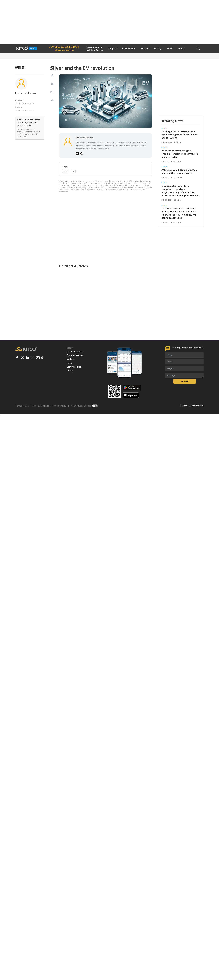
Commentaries (74, 929)
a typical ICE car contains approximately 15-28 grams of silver (111, 277)
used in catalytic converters (122, 235)
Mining (70, 933)
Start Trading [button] (181, 121)
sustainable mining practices (100, 632)
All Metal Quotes (75, 914)
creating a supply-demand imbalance (89, 407)
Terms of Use (22, 969)
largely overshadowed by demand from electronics (99, 452)
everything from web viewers (86, 353)
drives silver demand (112, 330)
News (69, 926)
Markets (71, 922)
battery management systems (95, 314)
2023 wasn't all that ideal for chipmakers (91, 489)
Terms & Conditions (41, 969)
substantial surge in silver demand (127, 585)
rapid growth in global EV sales (114, 505)
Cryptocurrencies (75, 918)
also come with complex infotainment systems (99, 350)
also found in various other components (93, 260)
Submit (185, 944)
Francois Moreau (28, 93)
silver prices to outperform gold (86, 717)
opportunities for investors (86, 660)
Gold (164, 139)
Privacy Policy (59, 969)
